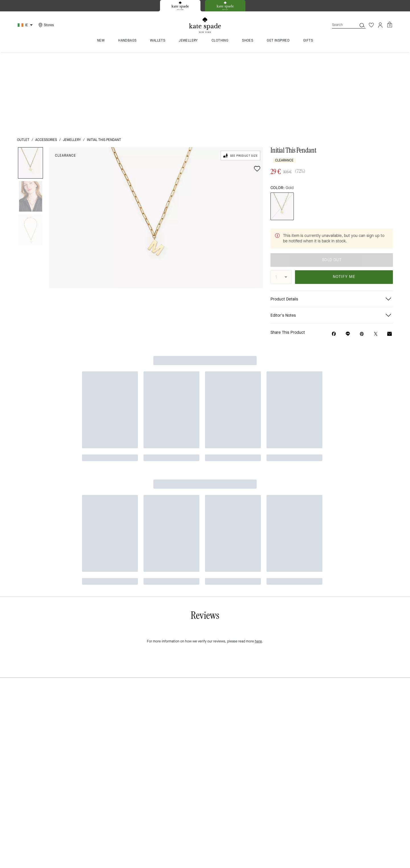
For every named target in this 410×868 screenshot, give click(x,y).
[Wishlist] (371, 25)
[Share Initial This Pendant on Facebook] (334, 254)
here (258, 316)
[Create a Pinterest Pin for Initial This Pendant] (362, 254)
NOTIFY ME (344, 197)
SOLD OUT (332, 180)
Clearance (65, 76)
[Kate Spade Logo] (205, 25)
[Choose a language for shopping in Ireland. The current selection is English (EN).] (26, 25)
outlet (23, 60)
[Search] (340, 25)
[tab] (180, 6)
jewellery (72, 60)
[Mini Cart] (389, 25)
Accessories (46, 60)
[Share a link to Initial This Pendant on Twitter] (376, 254)
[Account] (380, 25)
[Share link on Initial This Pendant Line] (348, 254)
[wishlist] (257, 89)
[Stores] (45, 25)
